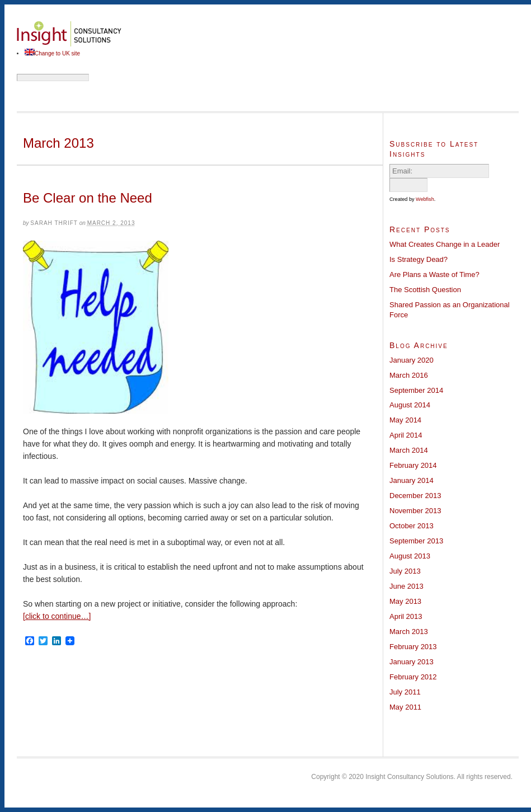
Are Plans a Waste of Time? (434, 274)
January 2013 (412, 662)
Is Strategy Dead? (419, 259)
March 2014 (409, 450)
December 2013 (415, 496)
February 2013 (413, 647)
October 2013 (412, 526)
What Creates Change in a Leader (445, 244)
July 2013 (405, 571)
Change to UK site (57, 53)
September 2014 (416, 390)
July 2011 (405, 692)
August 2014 (410, 405)
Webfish (425, 199)
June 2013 (407, 586)
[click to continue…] (57, 616)
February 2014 (413, 465)
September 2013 (416, 541)
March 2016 (409, 375)
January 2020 (412, 360)
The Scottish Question (425, 290)
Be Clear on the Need (88, 198)
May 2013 (405, 601)
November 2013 (415, 511)
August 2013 (410, 556)
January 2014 (412, 480)
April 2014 (406, 435)
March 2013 (409, 632)
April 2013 (406, 616)
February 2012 (413, 677)
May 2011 (405, 707)
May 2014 (405, 420)
